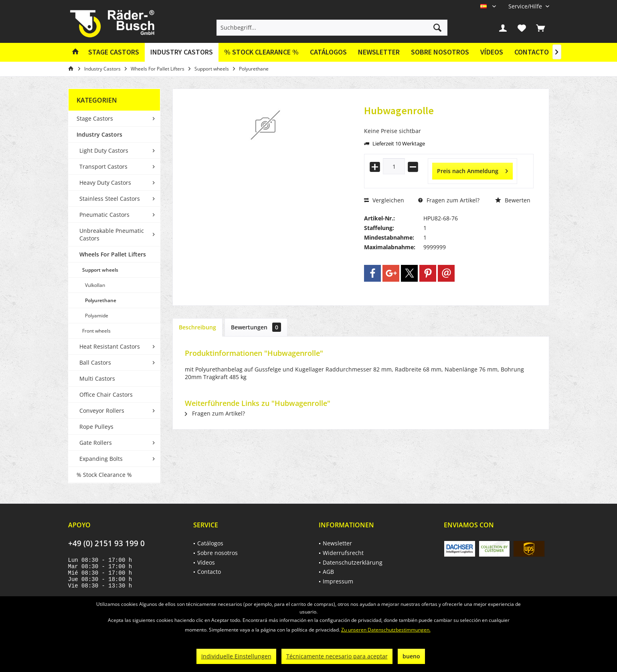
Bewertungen (256, 327)
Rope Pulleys (96, 427)
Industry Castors (99, 134)
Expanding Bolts (101, 459)
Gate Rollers (96, 443)
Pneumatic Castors (104, 215)
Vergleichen (384, 200)
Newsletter (379, 52)
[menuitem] (526, 6)
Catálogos (328, 52)
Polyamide (97, 316)
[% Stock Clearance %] (261, 52)
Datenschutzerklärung (353, 562)
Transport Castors (103, 166)
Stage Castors (95, 118)
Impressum (338, 581)
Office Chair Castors (106, 395)
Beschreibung (197, 327)
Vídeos (492, 52)
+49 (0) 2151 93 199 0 (106, 543)
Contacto (532, 52)
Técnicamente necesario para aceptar (337, 656)
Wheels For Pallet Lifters (113, 254)
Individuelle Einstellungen (236, 656)
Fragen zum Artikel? (449, 200)
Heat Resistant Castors (110, 346)
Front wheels (96, 331)
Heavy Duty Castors (105, 183)
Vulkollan (95, 285)
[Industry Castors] (182, 52)
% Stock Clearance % (104, 475)
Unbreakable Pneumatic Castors (112, 234)
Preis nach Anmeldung (472, 170)
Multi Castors (97, 378)
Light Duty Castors (104, 150)
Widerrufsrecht (343, 553)
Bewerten (513, 200)
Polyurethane (101, 300)
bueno (411, 656)
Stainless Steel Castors (110, 199)
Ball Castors (95, 362)
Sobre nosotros (440, 52)
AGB (328, 572)
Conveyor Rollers (102, 411)
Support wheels (100, 270)
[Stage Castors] (114, 52)
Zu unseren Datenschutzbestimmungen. (386, 630)
